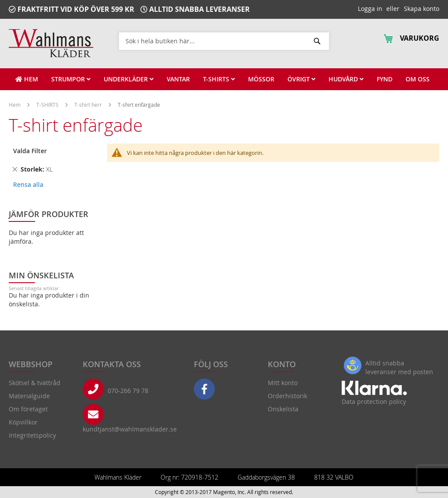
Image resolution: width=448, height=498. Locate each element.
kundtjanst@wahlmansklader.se (130, 429)
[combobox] (224, 41)
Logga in (370, 9)
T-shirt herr (89, 105)
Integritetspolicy (32, 435)
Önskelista (283, 409)
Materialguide (29, 396)
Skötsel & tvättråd (35, 383)
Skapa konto (422, 9)
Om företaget (28, 409)
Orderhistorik (287, 396)
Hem (15, 105)
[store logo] (51, 43)
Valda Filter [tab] (30, 151)
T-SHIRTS (48, 105)
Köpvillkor (23, 422)
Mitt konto (283, 383)
